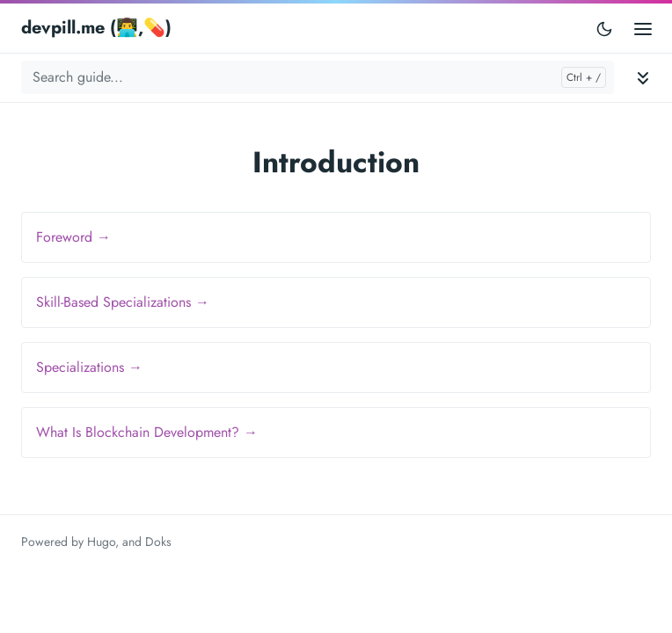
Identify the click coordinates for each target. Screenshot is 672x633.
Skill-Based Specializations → (123, 302)
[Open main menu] (643, 28)
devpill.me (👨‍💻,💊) (96, 28)
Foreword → (73, 237)
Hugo (101, 542)
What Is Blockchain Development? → (147, 432)
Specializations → (89, 367)
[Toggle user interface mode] (604, 28)
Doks (158, 542)
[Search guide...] (318, 77)
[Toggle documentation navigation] (643, 78)
